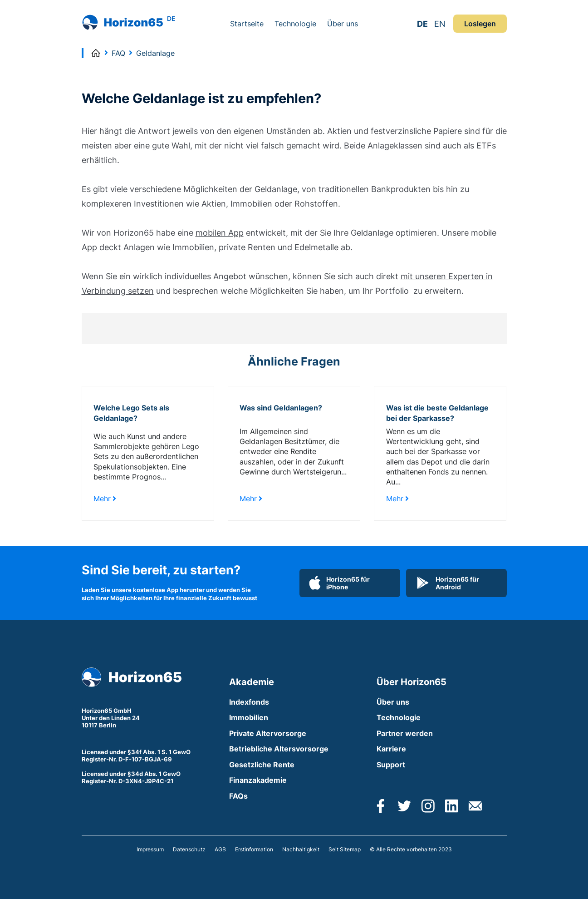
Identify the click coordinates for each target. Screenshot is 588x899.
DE (422, 24)
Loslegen (480, 24)
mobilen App (220, 233)
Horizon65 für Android (447, 583)
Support (391, 765)
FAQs (238, 796)
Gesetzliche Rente (262, 765)
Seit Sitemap (345, 849)
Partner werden (405, 733)
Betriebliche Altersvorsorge (279, 749)
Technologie (295, 24)
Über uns (343, 24)
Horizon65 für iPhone (339, 583)
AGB (220, 849)
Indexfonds (249, 702)
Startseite (247, 24)
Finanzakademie (258, 780)
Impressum (150, 849)
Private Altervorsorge (268, 733)
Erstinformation (254, 849)
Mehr (105, 499)
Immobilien (249, 717)
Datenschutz (189, 849)
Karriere (391, 749)
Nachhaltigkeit (301, 849)
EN (440, 24)
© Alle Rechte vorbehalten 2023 (411, 849)
